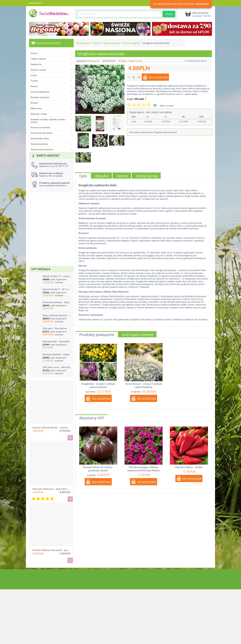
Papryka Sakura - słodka (189, 467)
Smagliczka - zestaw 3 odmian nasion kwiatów (98, 385)
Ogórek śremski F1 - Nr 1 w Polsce (57, 289)
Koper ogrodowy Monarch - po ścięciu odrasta (57, 315)
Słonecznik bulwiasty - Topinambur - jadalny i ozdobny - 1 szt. (57, 302)
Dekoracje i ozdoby (39, 114)
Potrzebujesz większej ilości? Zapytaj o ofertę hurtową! (153, 132)
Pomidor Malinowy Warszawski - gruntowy (53, 550)
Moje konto (36, 3)
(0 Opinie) (123, 61)
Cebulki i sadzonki (38, 59)
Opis (83, 176)
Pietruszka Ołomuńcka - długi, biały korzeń (53, 489)
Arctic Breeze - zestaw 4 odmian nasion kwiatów (144, 385)
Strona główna (83, 43)
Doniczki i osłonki (38, 70)
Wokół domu (36, 108)
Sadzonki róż (36, 64)
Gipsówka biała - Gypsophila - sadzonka (57, 341)
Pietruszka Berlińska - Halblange (57, 354)
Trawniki (34, 81)
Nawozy (34, 86)
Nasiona (97, 43)
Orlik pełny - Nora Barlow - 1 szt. (57, 328)
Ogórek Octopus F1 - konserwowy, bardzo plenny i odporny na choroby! (57, 276)
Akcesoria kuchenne (39, 144)
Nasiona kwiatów (111, 43)
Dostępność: (82, 61)
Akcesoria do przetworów (42, 149)
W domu (34, 103)
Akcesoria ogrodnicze (40, 92)
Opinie (122, 176)
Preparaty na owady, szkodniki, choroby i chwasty (48, 121)
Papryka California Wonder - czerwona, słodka (54, 428)
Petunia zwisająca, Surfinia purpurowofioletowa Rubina (144, 469)
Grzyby (34, 75)
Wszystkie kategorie (46, 43)
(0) (155, 105)
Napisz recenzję (136, 61)
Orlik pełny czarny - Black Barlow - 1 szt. (57, 367)
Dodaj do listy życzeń (196, 61)
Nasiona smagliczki (131, 43)
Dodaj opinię (147, 176)
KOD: (105, 61)
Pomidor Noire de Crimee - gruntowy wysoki (98, 469)
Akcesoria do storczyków (41, 133)
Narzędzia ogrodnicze (40, 97)
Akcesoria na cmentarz (40, 127)
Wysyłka (102, 176)
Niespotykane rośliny (40, 138)
